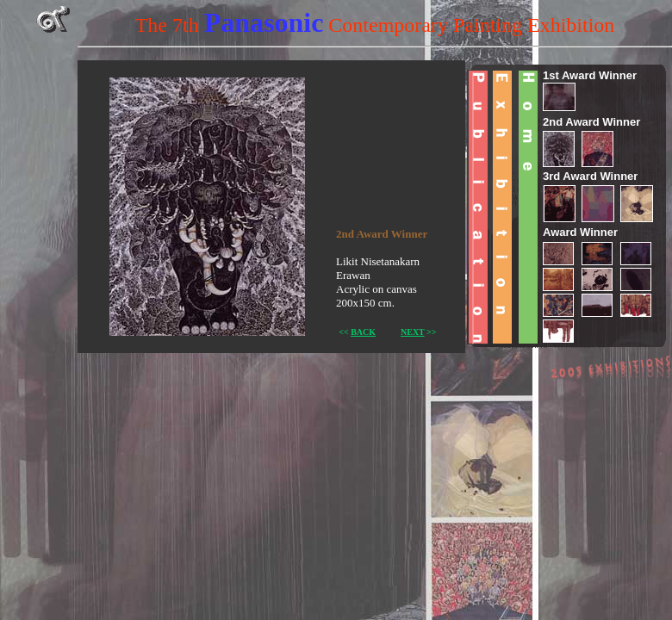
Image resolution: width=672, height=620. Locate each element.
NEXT (413, 332)
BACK (363, 332)
